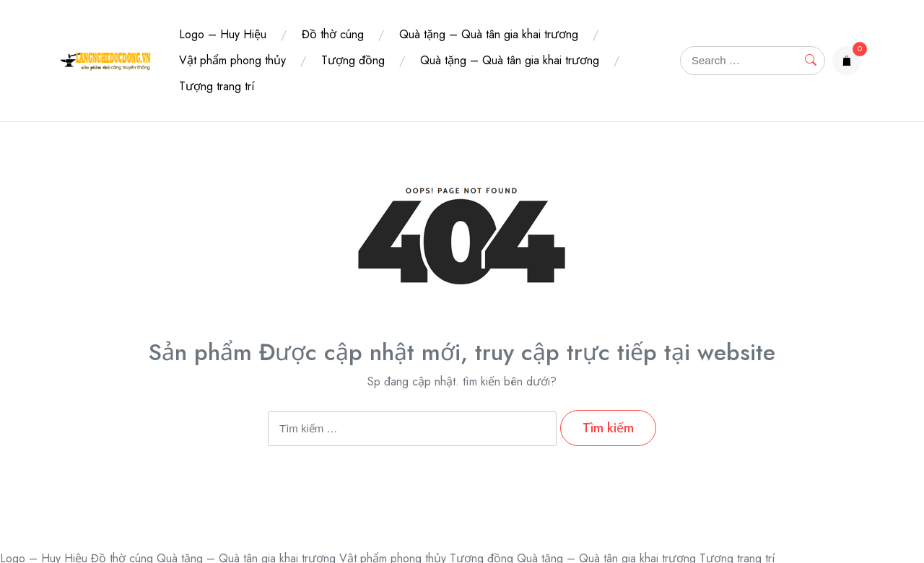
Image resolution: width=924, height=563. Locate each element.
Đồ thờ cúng (333, 34)
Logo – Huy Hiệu (223, 34)
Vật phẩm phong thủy (232, 60)
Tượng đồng (353, 60)
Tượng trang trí (217, 86)
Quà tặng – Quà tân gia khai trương (489, 34)
